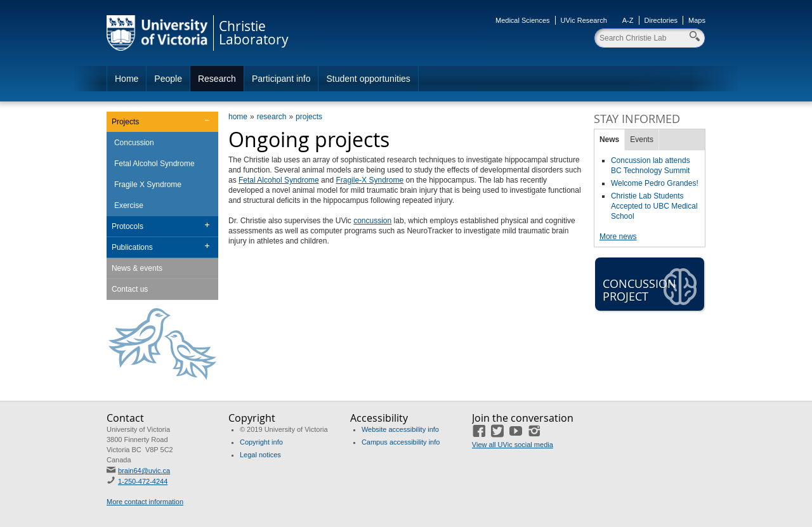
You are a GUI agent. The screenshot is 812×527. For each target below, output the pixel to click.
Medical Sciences (523, 20)
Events (642, 140)
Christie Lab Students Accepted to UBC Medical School (654, 206)
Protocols (128, 226)
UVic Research (584, 20)
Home (127, 79)
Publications (132, 247)
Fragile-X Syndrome (370, 180)
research (272, 117)
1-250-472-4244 (143, 481)
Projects (125, 122)
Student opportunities (368, 79)
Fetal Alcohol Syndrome (279, 180)
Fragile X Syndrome (148, 185)
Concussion (134, 143)
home (238, 117)
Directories (661, 20)
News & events (137, 268)
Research (217, 79)
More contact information (145, 502)
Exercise (129, 205)
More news (618, 237)
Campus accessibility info (401, 442)
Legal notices (260, 455)
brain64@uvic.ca (144, 471)
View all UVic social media (513, 445)
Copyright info (261, 442)
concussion (372, 221)
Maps (697, 20)
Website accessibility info (400, 429)
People (168, 79)
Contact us (130, 289)
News (609, 140)
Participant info (281, 79)
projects (309, 117)
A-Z (628, 20)
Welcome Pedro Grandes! (655, 183)
